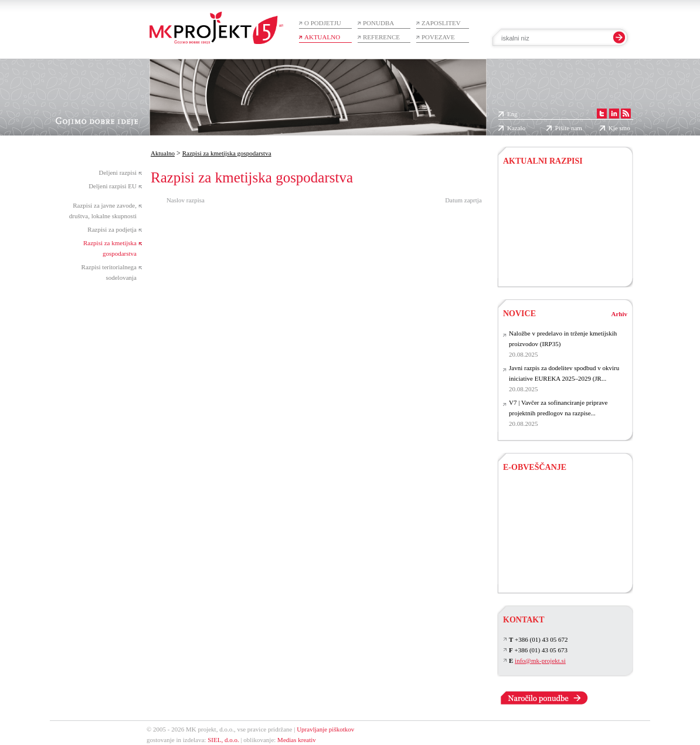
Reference (381, 37)
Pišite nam (569, 128)
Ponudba (378, 23)
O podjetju (323, 23)
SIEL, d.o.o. (223, 740)
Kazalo (516, 128)
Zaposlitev (441, 23)
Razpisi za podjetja (112, 229)
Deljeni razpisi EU (113, 186)
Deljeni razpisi (118, 172)
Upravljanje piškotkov (325, 729)
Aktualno (322, 37)
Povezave (438, 37)
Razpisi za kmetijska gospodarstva (227, 153)
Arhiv (620, 314)
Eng (512, 114)
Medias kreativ (297, 740)
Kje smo (619, 128)
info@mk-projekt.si (540, 661)
